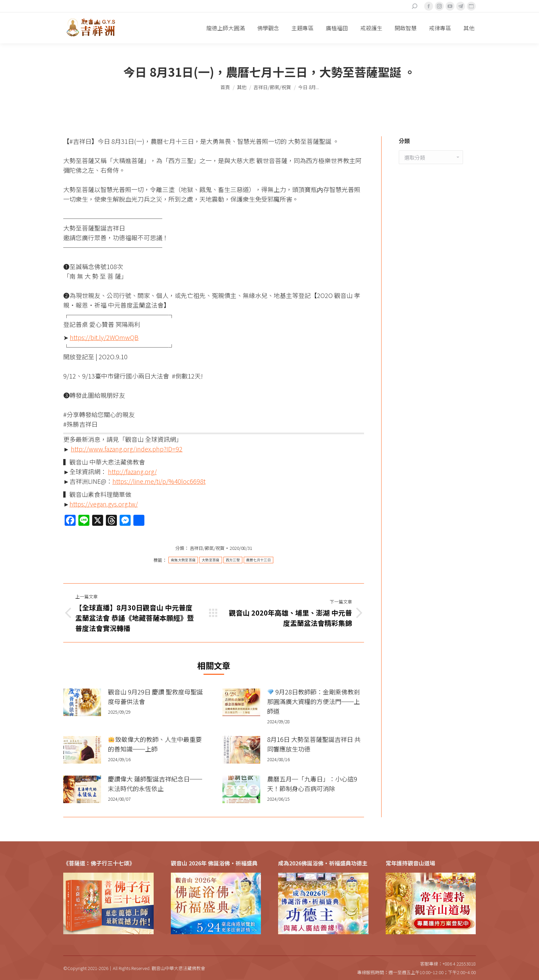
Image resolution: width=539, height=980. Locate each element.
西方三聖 (233, 560)
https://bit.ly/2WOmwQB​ (104, 337)
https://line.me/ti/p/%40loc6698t (159, 481)
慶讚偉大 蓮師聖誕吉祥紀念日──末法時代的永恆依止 (155, 784)
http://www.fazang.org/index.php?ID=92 (127, 449)
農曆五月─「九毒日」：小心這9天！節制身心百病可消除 (312, 784)
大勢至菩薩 (211, 560)
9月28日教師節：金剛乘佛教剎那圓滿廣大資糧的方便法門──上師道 (314, 701)
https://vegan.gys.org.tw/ (104, 504)
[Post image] (82, 702)
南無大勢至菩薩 (183, 560)
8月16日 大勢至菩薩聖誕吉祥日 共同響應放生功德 (314, 744)
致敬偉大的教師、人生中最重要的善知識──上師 (155, 744)
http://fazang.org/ (132, 471)
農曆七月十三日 (258, 560)
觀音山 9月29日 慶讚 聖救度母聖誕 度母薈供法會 (155, 696)
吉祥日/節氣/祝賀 (207, 548)
